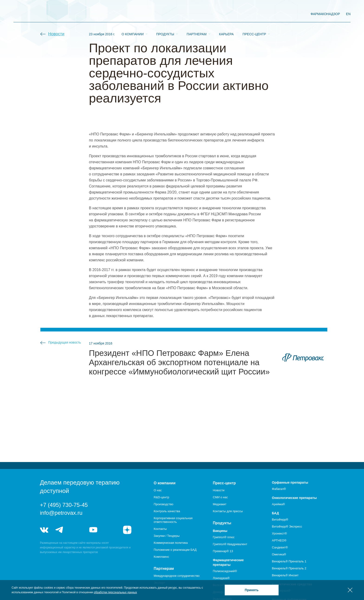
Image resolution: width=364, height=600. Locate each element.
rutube (110, 530)
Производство (164, 504)
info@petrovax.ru (61, 513)
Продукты (165, 14)
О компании (133, 14)
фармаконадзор (325, 14)
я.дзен (127, 530)
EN (348, 14)
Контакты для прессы (228, 511)
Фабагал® (279, 489)
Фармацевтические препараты (228, 562)
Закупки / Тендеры (167, 536)
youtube (93, 530)
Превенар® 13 (223, 551)
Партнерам (197, 14)
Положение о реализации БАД (175, 550)
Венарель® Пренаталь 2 (289, 568)
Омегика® (279, 554)
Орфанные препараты (290, 482)
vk (44, 530)
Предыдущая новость (65, 342)
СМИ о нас (220, 497)
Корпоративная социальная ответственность (173, 520)
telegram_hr (76, 530)
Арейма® (278, 504)
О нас (158, 490)
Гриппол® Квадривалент (230, 544)
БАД (275, 513)
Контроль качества (167, 511)
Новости (56, 34)
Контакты (160, 529)
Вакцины (220, 531)
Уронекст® (279, 533)
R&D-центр (161, 497)
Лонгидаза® (221, 578)
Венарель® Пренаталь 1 (289, 561)
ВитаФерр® (280, 520)
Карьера (226, 14)
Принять (252, 590)
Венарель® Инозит (285, 575)
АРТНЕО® (279, 540)
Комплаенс (161, 557)
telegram (59, 530)
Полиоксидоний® (225, 571)
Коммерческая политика (171, 543)
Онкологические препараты (294, 498)
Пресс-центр (254, 14)
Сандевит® (280, 547)
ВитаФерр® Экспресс (287, 526)
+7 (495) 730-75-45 (64, 505)
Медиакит (220, 504)
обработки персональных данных (115, 592)
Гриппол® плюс (224, 537)
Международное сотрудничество (177, 576)
